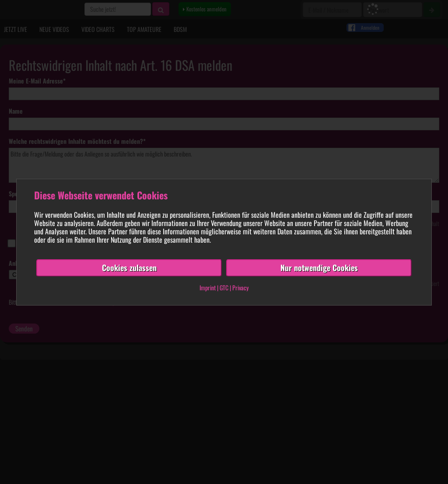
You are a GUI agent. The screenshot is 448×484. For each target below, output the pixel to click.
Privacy (240, 287)
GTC (224, 287)
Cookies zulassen (129, 268)
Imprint (208, 287)
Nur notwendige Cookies (319, 268)
